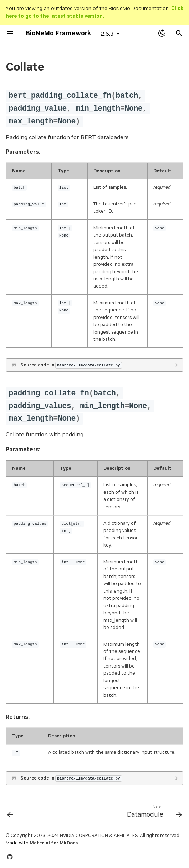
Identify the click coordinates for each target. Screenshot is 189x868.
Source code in (71, 365)
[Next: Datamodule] (153, 813)
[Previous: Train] (11, 813)
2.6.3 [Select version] (107, 34)
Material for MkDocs (54, 843)
